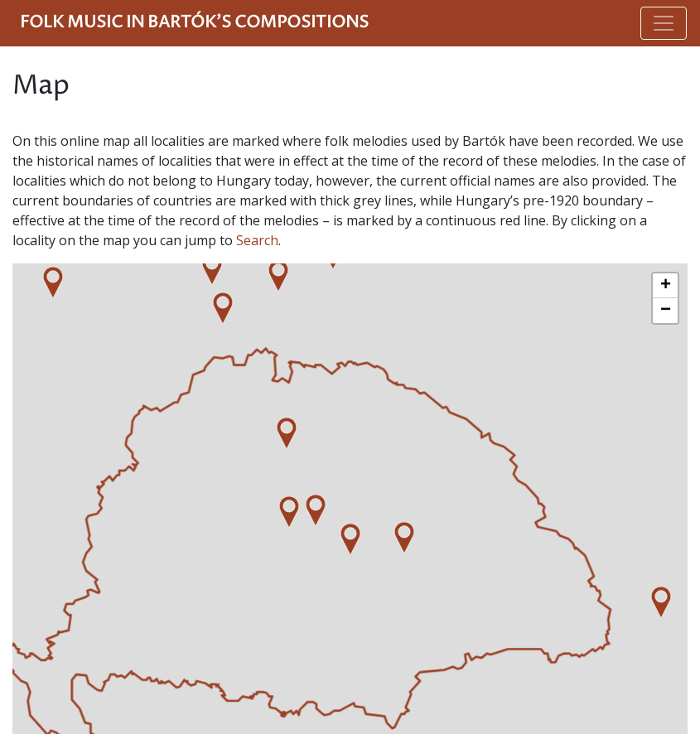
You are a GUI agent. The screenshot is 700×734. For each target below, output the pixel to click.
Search (257, 240)
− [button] (666, 311)
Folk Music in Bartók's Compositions (194, 23)
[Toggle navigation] (664, 23)
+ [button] (666, 286)
